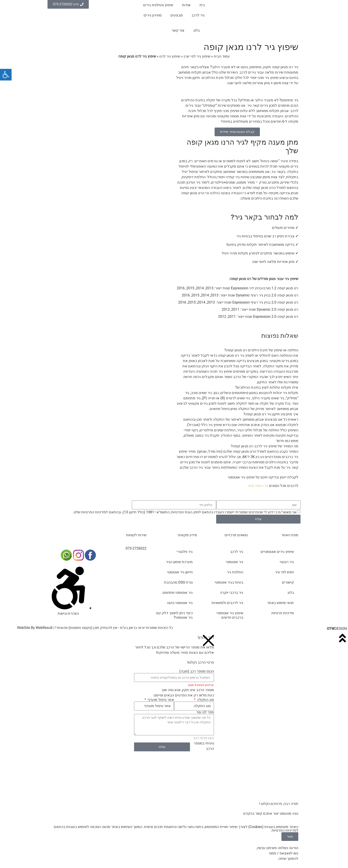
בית (202, 5)
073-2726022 (136, 548)
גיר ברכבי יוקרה (232, 593)
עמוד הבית (222, 56)
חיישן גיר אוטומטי (180, 572)
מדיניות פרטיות (283, 613)
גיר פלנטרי (185, 552)
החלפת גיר (235, 572)
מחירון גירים (153, 15)
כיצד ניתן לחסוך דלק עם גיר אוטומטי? (174, 615)
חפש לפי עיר (284, 572)
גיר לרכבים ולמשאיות (227, 603)
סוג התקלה (205, 700)
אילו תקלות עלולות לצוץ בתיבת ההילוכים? (267, 387)
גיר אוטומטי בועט (180, 603)
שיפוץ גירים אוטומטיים (277, 552)
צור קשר (178, 30)
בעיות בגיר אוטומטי (229, 582)
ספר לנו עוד (205, 712)
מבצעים (177, 15)
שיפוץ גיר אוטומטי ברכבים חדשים (230, 615)
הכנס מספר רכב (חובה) (197, 671)
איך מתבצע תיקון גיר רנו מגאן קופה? (271, 414)
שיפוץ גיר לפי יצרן (197, 56)
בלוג (197, 30)
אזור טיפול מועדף (160, 700)
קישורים (288, 582)
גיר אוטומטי (235, 562)
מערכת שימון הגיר (179, 562)
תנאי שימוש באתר (280, 603)
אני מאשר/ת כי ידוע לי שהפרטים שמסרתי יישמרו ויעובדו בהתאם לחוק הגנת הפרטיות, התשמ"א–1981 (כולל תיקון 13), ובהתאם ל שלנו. (185, 512)
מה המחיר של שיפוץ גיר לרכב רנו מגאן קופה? (265, 446)
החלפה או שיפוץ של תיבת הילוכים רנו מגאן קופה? (261, 350)
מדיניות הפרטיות (94, 512)
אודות (186, 5)
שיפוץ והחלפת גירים (158, 5)
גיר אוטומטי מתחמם (178, 593)
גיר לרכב (198, 15)
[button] (237, 350)
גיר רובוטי (287, 562)
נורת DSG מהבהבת (178, 582)
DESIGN (337, 629)
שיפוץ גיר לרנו (170, 56)
